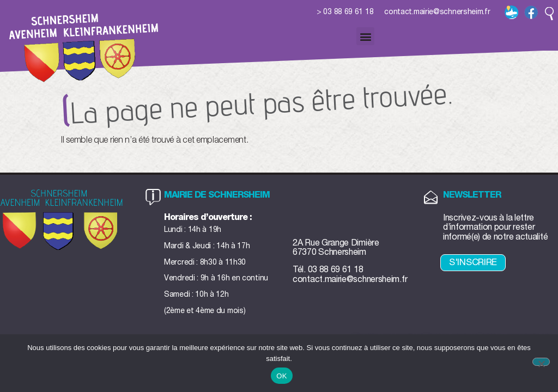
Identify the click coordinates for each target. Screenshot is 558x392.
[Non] (541, 362)
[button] (549, 14)
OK (281, 376)
